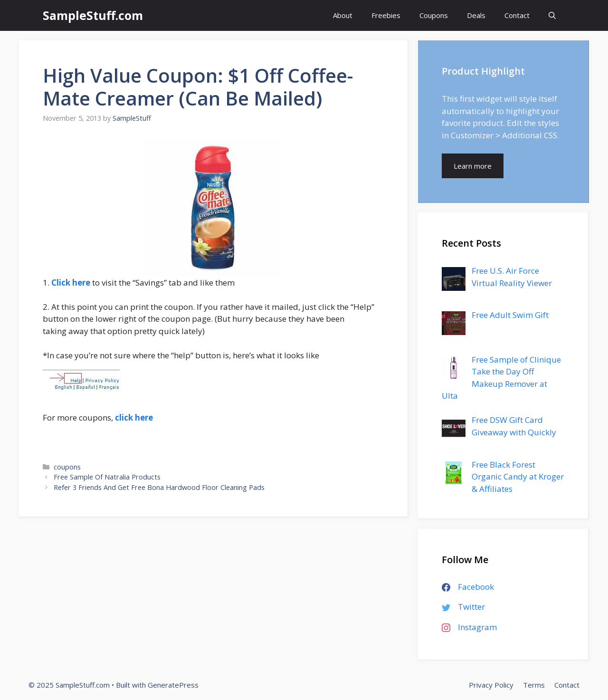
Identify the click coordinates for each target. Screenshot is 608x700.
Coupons (434, 15)
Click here (71, 283)
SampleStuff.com (93, 15)
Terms (534, 685)
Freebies (386, 15)
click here (134, 417)
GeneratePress (173, 685)
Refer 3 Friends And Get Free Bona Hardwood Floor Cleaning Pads (159, 487)
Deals (476, 15)
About (343, 15)
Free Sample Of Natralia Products (107, 477)
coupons (67, 467)
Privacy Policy (491, 685)
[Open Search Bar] (552, 15)
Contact (517, 15)
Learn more (473, 166)
